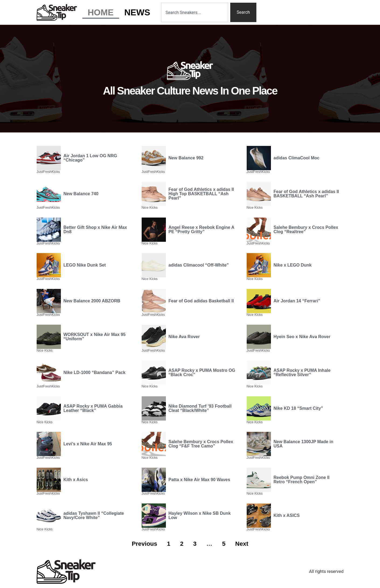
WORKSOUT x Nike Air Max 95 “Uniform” (95, 337)
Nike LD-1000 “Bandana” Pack (95, 372)
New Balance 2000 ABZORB (92, 301)
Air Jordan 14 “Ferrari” (297, 301)
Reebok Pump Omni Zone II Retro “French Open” (302, 480)
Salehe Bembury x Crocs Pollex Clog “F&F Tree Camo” (201, 444)
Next (242, 544)
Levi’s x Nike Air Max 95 (88, 444)
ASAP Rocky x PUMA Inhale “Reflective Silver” (302, 372)
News (137, 12)
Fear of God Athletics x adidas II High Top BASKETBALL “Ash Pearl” (201, 194)
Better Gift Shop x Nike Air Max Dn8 (95, 230)
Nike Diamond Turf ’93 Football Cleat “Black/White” (200, 408)
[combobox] (195, 12)
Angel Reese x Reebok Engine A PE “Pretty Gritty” (201, 230)
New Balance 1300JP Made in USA (304, 444)
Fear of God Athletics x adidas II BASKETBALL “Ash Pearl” (306, 194)
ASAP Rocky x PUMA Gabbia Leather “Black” (93, 408)
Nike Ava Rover (184, 337)
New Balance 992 (186, 158)
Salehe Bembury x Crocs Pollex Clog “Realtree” (306, 230)
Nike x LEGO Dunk (293, 265)
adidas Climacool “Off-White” (199, 265)
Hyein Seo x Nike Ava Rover (302, 337)
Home (101, 12)
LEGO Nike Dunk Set (85, 265)
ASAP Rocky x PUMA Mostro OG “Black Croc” (202, 372)
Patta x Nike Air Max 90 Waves (199, 480)
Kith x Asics (76, 480)
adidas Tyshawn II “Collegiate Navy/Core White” (94, 515)
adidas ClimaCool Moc (297, 158)
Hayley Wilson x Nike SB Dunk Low (200, 515)
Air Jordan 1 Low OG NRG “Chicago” (90, 158)
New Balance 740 (81, 194)
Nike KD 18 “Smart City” (298, 408)
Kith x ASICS (287, 515)
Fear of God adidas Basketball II (201, 301)
